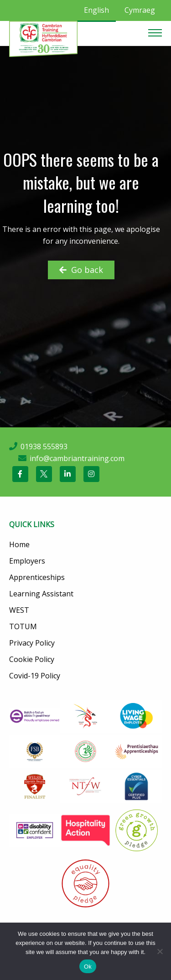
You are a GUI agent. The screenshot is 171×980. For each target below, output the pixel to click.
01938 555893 (44, 446)
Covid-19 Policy (35, 676)
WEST (19, 610)
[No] (160, 951)
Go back (81, 270)
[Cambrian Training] (43, 38)
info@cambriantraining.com (77, 458)
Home (19, 544)
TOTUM (23, 626)
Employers (27, 561)
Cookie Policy (32, 659)
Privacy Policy (32, 643)
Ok (88, 967)
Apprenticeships (37, 577)
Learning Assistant (41, 594)
